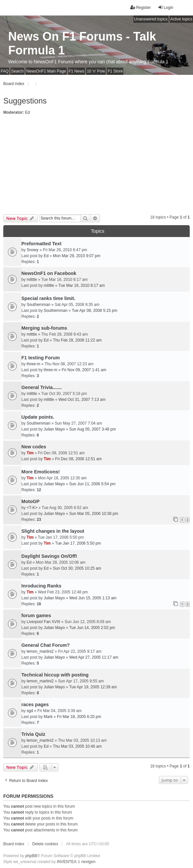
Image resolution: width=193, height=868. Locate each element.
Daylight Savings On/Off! (49, 556)
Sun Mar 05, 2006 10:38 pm (94, 514)
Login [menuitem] (166, 7)
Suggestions (25, 101)
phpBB (31, 856)
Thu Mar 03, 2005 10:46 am (77, 746)
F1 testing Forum (41, 358)
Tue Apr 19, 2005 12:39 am (93, 687)
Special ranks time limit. (48, 298)
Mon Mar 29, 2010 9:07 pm (77, 256)
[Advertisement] (96, 165)
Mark (48, 717)
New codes (34, 447)
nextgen (88, 862)
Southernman (38, 305)
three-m (33, 364)
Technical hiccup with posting (55, 675)
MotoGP (30, 501)
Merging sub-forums (44, 328)
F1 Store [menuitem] (115, 71)
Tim (30, 453)
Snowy (33, 250)
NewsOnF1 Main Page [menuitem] (46, 71)
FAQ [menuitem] (5, 71)
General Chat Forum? (46, 645)
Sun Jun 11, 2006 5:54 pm (92, 484)
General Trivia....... (42, 387)
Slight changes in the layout (53, 531)
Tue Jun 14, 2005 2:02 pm (92, 628)
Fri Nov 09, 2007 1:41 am (84, 370)
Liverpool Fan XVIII (43, 622)
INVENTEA (67, 862)
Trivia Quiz (33, 734)
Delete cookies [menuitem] (45, 844)
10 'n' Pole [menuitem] (96, 71)
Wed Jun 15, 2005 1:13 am (93, 598)
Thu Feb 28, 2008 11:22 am (77, 340)
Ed (27, 112)
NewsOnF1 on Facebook (49, 273)
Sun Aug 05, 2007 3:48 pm (92, 429)
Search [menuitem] (17, 71)
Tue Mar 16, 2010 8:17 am (82, 285)
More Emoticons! (41, 472)
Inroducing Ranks (41, 586)
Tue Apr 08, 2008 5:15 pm (94, 311)
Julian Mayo (54, 429)
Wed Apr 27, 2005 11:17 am (94, 657)
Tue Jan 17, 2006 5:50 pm (78, 543)
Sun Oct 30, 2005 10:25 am (77, 568)
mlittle (32, 280)
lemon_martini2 (40, 651)
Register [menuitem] (141, 7)
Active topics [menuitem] (181, 19)
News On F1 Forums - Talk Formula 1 (82, 43)
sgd (30, 711)
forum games (36, 615)
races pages (35, 704)
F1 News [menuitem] (76, 71)
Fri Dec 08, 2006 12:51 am (79, 459)
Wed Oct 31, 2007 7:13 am (82, 400)
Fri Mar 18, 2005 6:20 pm (79, 717)
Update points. (38, 417)
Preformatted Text (41, 244)
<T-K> (32, 508)
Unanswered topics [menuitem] (151, 19)
